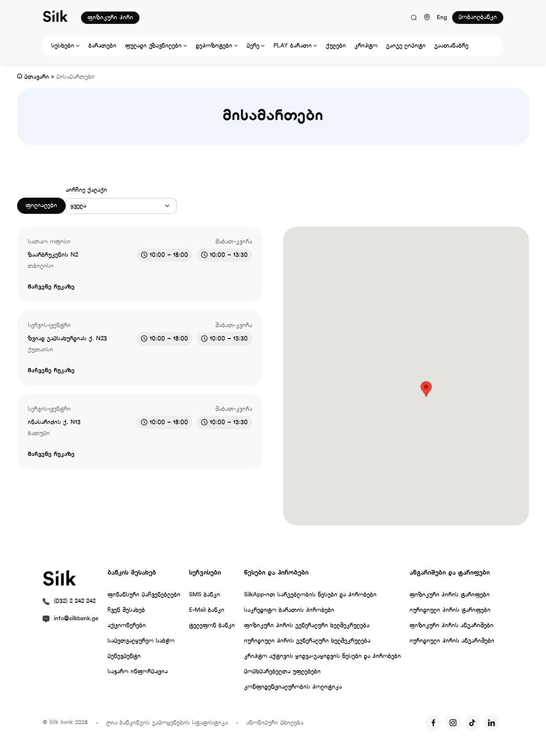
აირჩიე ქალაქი (86, 190)
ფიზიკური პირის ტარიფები (450, 595)
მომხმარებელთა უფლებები (282, 672)
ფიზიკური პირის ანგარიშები (452, 626)
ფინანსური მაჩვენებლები (144, 595)
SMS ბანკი (205, 595)
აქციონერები (127, 626)
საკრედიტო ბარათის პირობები (289, 610)
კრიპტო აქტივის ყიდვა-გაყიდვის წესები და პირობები (322, 656)
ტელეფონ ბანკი (212, 626)
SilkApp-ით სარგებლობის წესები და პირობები (310, 595)
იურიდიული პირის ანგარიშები (452, 641)
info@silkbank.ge (76, 619)
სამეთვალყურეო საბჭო (141, 641)
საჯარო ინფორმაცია (138, 672)
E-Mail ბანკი (207, 610)
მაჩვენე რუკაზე (51, 287)
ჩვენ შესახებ (126, 610)
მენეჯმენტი (124, 656)
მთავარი (37, 77)
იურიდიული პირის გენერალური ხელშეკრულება (307, 641)
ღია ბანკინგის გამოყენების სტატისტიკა (167, 723)
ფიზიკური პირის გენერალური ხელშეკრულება (307, 626)
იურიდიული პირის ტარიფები (450, 610)
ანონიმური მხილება (275, 723)
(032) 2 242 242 (75, 601)
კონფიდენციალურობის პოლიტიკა (293, 687)
